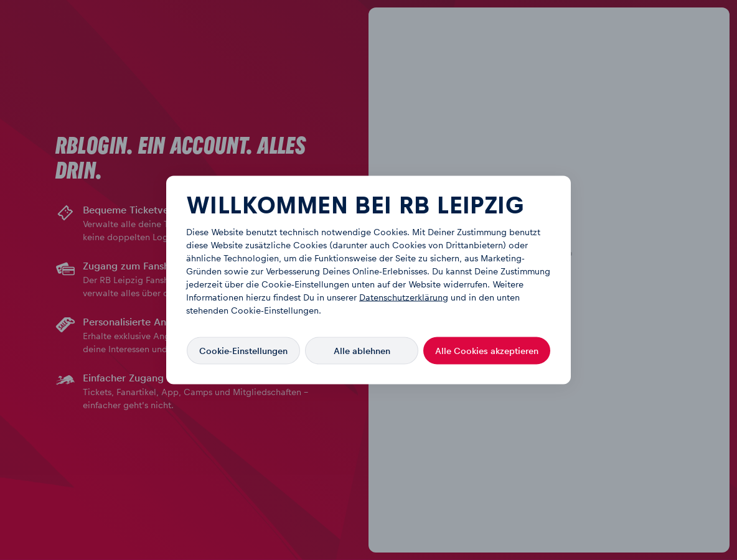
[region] (368, 280)
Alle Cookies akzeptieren (487, 351)
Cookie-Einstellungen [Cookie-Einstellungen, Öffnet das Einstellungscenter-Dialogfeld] (243, 351)
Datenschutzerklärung (404, 298)
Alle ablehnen (362, 351)
